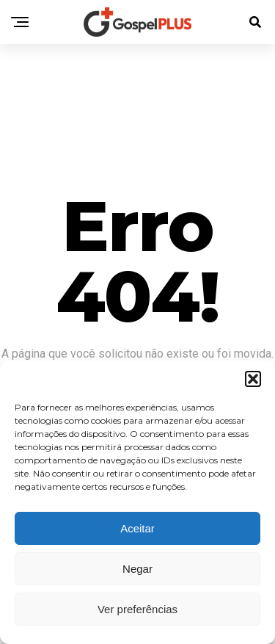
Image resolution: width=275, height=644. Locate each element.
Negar (137, 569)
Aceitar (137, 528)
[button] (253, 379)
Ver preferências (137, 609)
